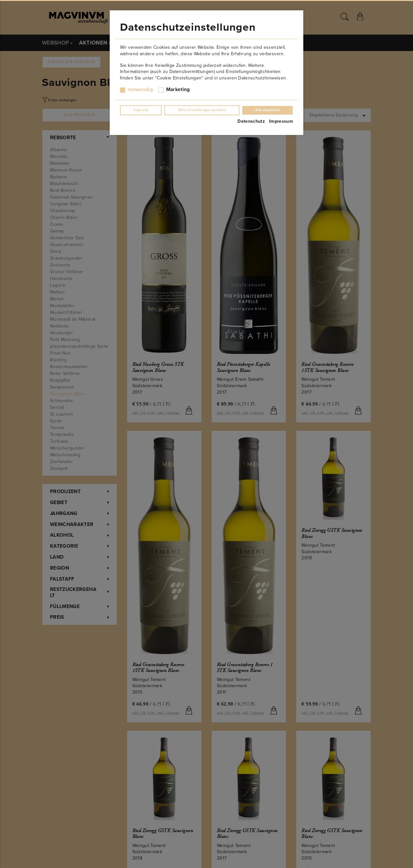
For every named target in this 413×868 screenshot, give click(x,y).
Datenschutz (251, 121)
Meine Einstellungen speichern (202, 110)
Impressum (281, 121)
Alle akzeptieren (268, 110)
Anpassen (141, 110)
